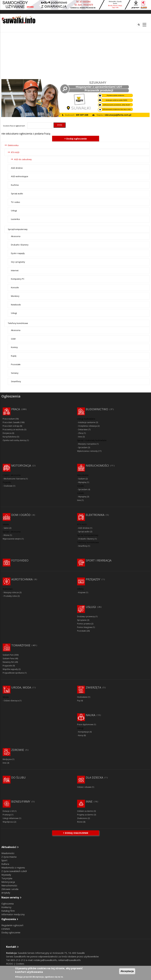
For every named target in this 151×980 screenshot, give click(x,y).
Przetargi (7, 815)
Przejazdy (93, 579)
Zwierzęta (93, 687)
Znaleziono (82, 818)
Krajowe (82, 592)
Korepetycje (84, 732)
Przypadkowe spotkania (13, 673)
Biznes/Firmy (21, 801)
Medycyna (7, 759)
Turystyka (7, 878)
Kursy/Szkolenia (10, 437)
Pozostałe (16, 364)
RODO (10, 964)
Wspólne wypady (10, 669)
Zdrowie (18, 750)
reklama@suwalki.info (69, 960)
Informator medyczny (13, 914)
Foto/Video (20, 560)
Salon (6, 528)
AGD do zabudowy (23, 159)
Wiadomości (8, 853)
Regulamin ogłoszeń (12, 925)
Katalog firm (8, 911)
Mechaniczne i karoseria (14, 479)
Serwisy (15, 373)
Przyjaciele (7, 666)
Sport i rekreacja (99, 560)
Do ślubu (18, 777)
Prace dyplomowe (85, 724)
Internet (15, 270)
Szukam (82, 479)
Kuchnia (15, 185)
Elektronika (13, 145)
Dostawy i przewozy (86, 616)
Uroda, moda (21, 687)
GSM (13, 339)
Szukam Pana (8, 658)
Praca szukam (9, 419)
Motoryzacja (21, 465)
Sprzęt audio (17, 194)
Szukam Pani (8, 655)
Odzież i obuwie (84, 787)
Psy (79, 701)
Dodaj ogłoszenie (11, 932)
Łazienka (15, 219)
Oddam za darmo (85, 811)
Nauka (91, 715)
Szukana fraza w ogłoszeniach (14, 126)
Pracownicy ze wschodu (13, 430)
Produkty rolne (10, 596)
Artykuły (6, 893)
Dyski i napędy (18, 253)
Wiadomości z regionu (13, 867)
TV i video (15, 202)
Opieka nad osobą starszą (14, 440)
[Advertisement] (75, 56)
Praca (16, 409)
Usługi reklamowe (11, 818)
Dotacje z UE (8, 811)
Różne (6, 535)
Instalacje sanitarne (87, 422)
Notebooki (16, 305)
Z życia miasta (9, 857)
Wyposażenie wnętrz (12, 539)
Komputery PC (18, 279)
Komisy (14, 347)
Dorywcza (7, 433)
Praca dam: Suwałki (11, 422)
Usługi (14, 211)
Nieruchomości (97, 465)
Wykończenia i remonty (87, 451)
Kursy (81, 735)
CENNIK (6, 929)
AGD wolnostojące (20, 176)
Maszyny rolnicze (11, 592)
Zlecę (81, 433)
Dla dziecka (94, 777)
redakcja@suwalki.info (45, 960)
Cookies (20, 964)
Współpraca (8, 822)
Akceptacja (127, 971)
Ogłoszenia (8, 904)
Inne (80, 437)
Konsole (15, 287)
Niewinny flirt (8, 662)
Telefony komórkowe (18, 323)
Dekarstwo (83, 430)
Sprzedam (83, 447)
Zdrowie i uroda (10, 889)
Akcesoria (16, 236)
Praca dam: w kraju (11, 426)
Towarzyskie (21, 645)
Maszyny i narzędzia (87, 444)
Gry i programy (18, 262)
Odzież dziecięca (11, 701)
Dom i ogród (21, 515)
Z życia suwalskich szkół (14, 871)
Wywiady (6, 875)
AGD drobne (17, 168)
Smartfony (16, 381)
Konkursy (6, 907)
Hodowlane (82, 697)
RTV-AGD (15, 152)
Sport (4, 860)
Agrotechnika (22, 579)
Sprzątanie (82, 620)
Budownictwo (97, 409)
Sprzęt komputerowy (18, 229)
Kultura (5, 864)
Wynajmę (82, 482)
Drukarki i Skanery (20, 245)
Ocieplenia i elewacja (88, 426)
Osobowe (8, 486)
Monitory (15, 296)
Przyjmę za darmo (85, 815)
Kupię (14, 356)
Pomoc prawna (84, 624)
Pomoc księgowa (85, 627)
